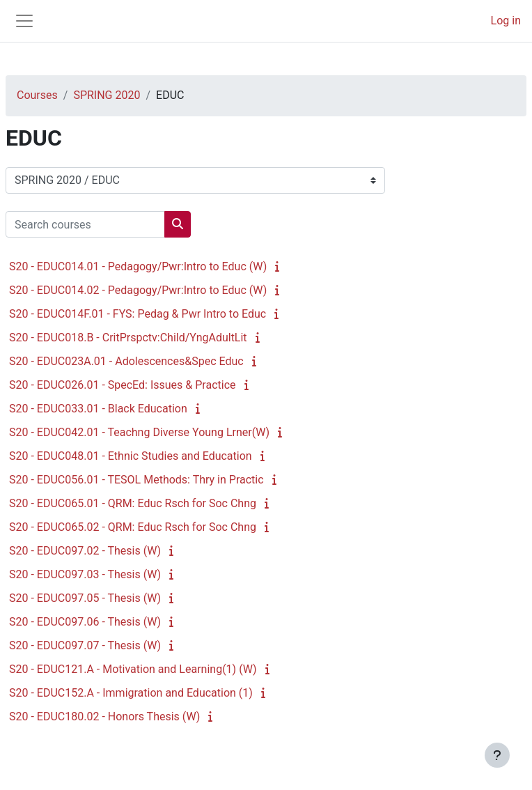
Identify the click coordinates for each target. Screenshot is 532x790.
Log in (506, 21)
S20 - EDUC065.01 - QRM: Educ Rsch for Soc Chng (133, 503)
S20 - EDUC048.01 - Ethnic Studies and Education (131, 456)
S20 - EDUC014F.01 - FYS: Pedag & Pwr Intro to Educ (138, 314)
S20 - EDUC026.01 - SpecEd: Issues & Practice (123, 385)
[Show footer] (497, 755)
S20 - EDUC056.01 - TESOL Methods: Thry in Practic (136, 480)
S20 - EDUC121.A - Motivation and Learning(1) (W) (133, 669)
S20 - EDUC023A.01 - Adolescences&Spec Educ (126, 361)
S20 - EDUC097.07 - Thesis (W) (85, 645)
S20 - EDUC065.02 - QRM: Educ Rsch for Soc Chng (133, 527)
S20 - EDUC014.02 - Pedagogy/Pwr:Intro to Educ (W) (138, 290)
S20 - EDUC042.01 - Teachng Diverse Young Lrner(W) (139, 432)
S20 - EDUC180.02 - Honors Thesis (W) (104, 717)
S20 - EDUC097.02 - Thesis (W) (85, 551)
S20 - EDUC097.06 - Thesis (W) (85, 622)
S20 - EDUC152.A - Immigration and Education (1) (131, 693)
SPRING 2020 (107, 95)
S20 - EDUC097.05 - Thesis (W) (85, 598)
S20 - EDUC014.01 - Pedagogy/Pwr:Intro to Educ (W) (138, 266)
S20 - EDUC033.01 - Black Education (98, 409)
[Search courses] (85, 224)
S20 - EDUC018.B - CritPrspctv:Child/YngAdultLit (128, 338)
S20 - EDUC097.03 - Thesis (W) (85, 574)
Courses (37, 95)
